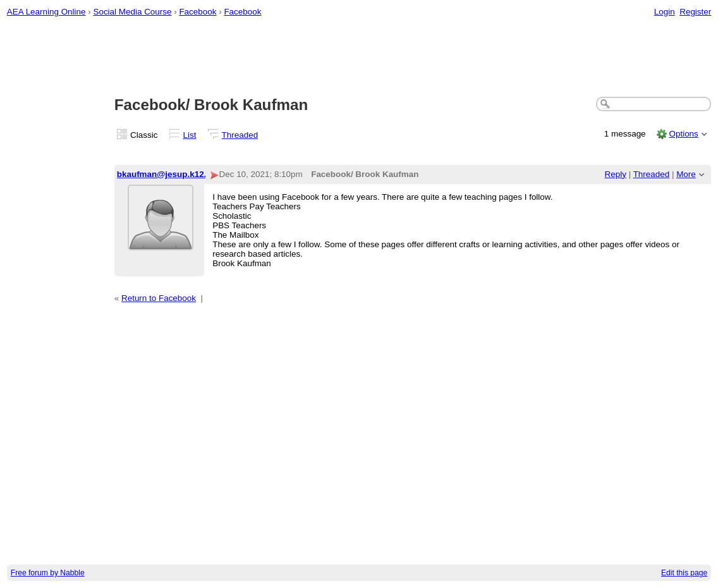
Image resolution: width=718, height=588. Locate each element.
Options (683, 134)
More (686, 174)
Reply (616, 174)
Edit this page (684, 573)
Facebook (198, 12)
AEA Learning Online (46, 12)
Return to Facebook (159, 298)
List (190, 135)
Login (665, 12)
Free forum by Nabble (48, 573)
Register (695, 12)
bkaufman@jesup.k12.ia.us (171, 174)
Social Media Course (132, 12)
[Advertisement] (359, 58)
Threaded (240, 135)
